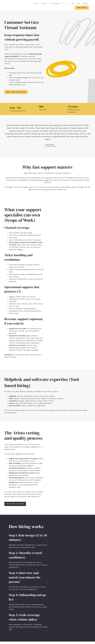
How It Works (56, 4)
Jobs (78, 4)
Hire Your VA (82, 8)
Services (66, 4)
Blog (73, 4)
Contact (85, 4)
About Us (45, 4)
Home (37, 4)
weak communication (12, 447)
